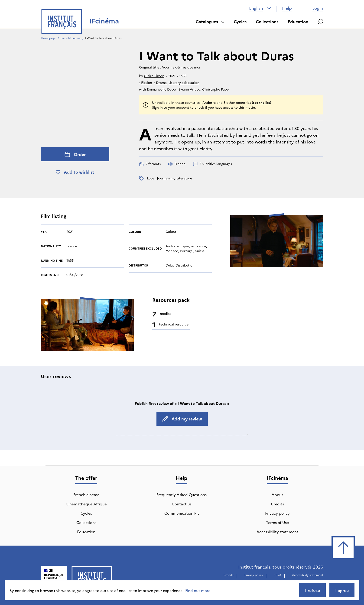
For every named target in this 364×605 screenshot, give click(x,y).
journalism (165, 178)
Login (313, 8)
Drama (161, 82)
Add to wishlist (75, 172)
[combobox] (260, 8)
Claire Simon (154, 76)
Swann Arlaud (189, 89)
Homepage (48, 38)
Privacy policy (277, 513)
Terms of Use (277, 522)
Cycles (240, 21)
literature (184, 178)
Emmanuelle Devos (162, 89)
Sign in (157, 107)
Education (298, 21)
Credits (277, 504)
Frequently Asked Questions (182, 494)
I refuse (312, 590)
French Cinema (71, 38)
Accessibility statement (277, 532)
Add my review (182, 419)
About (277, 494)
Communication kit (182, 513)
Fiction (147, 82)
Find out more (198, 590)
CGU (278, 575)
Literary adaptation (184, 82)
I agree (342, 590)
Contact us (182, 504)
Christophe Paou (215, 89)
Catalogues (210, 21)
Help (287, 8)
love (151, 178)
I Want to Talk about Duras (103, 38)
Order (75, 154)
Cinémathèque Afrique (86, 504)
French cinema (86, 494)
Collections (267, 21)
